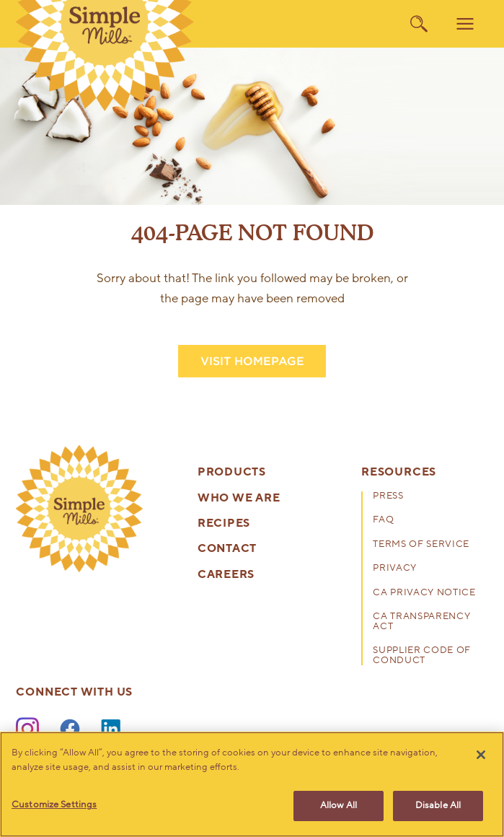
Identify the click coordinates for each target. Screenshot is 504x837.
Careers (226, 575)
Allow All (339, 805)
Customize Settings (54, 805)
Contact (227, 549)
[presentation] (79, 508)
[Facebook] (70, 729)
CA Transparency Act (421, 622)
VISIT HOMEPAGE (252, 361)
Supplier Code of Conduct (422, 656)
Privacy (395, 569)
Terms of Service (421, 545)
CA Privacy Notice (424, 593)
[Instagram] (27, 729)
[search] (419, 24)
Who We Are (239, 498)
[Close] (481, 755)
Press (388, 497)
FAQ (383, 521)
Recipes (224, 523)
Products (232, 472)
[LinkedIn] (112, 729)
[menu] (465, 24)
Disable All (438, 805)
